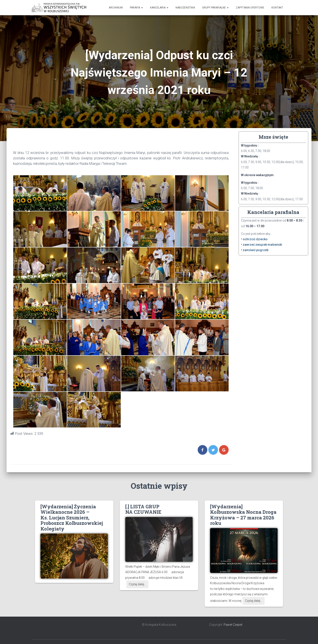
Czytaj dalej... (137, 584)
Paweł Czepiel (233, 625)
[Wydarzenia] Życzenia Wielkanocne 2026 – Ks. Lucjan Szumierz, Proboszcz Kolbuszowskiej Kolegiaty (72, 518)
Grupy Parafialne (215, 8)
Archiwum (116, 8)
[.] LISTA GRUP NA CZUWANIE (143, 509)
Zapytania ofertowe (250, 8)
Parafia (136, 8)
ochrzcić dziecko (255, 239)
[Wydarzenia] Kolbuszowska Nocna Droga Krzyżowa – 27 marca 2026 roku (243, 515)
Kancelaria (159, 8)
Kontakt (277, 8)
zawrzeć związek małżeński (262, 245)
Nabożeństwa (185, 8)
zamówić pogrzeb (256, 250)
